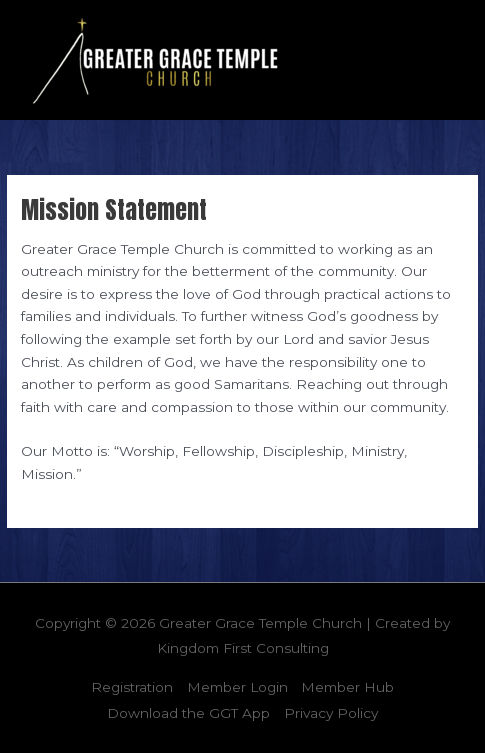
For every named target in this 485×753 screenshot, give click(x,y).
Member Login (237, 687)
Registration (132, 687)
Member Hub (347, 687)
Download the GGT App (188, 713)
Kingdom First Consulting (243, 648)
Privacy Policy (331, 713)
